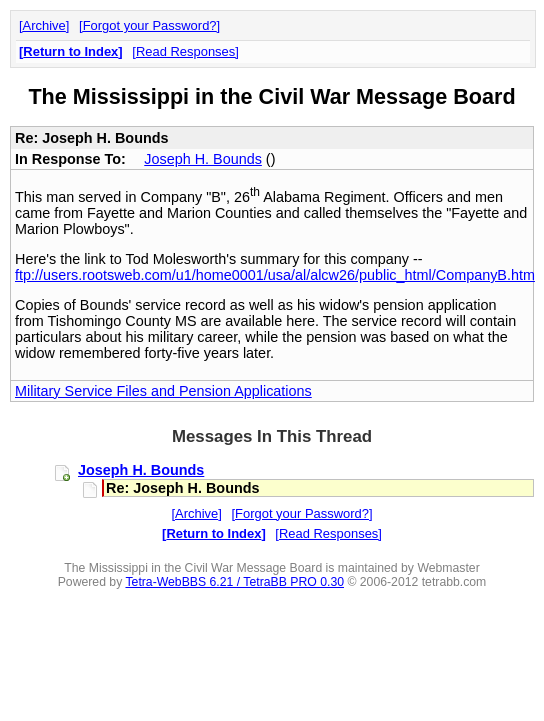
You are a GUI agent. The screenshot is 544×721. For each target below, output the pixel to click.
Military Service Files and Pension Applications (163, 391)
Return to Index (70, 51)
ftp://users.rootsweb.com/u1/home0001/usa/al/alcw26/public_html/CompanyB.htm (275, 275)
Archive (44, 25)
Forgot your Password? (150, 25)
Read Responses (185, 51)
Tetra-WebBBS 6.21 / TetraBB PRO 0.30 (234, 582)
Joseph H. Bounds (203, 159)
